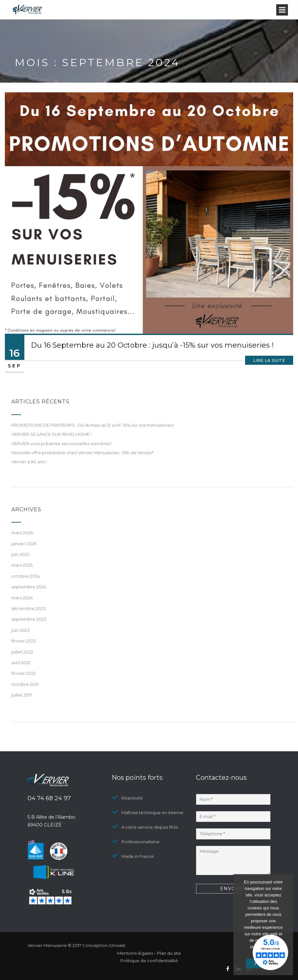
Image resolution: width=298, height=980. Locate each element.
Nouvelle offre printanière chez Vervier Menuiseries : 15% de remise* (82, 453)
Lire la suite (269, 360)
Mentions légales (135, 953)
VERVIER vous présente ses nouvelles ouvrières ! (62, 444)
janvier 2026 (24, 544)
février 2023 (24, 641)
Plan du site (169, 953)
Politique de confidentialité (149, 961)
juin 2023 (20, 630)
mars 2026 (22, 533)
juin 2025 (20, 554)
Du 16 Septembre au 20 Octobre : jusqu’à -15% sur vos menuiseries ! (152, 345)
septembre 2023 (29, 619)
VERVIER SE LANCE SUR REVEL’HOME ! (51, 434)
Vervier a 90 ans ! (29, 462)
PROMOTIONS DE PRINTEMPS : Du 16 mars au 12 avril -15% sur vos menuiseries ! (93, 425)
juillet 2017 (22, 695)
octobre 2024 (26, 576)
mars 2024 (22, 598)
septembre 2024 (29, 587)
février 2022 (24, 673)
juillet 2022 (22, 652)
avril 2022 (21, 663)
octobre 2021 (25, 684)
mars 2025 (22, 565)
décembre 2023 (28, 608)
